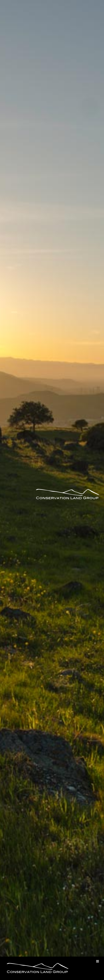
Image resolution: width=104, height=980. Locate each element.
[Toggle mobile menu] (98, 961)
